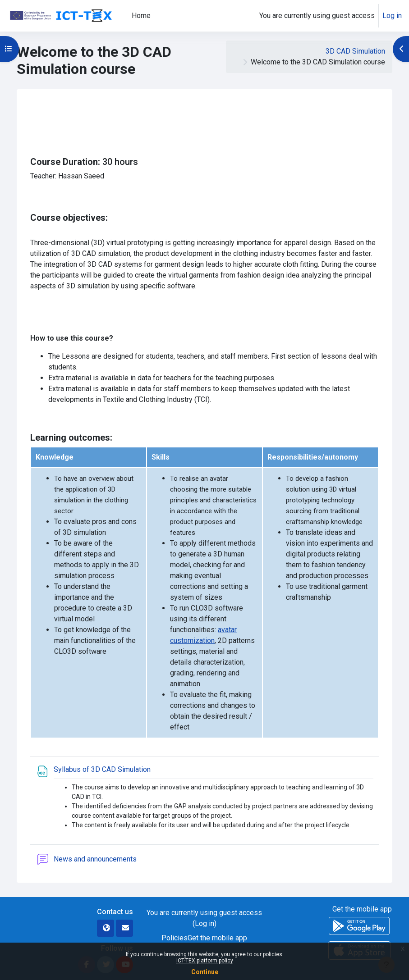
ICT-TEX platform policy (205, 961)
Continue (205, 972)
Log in (392, 16)
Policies (175, 938)
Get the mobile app (217, 938)
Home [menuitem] (141, 16)
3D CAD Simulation (355, 51)
